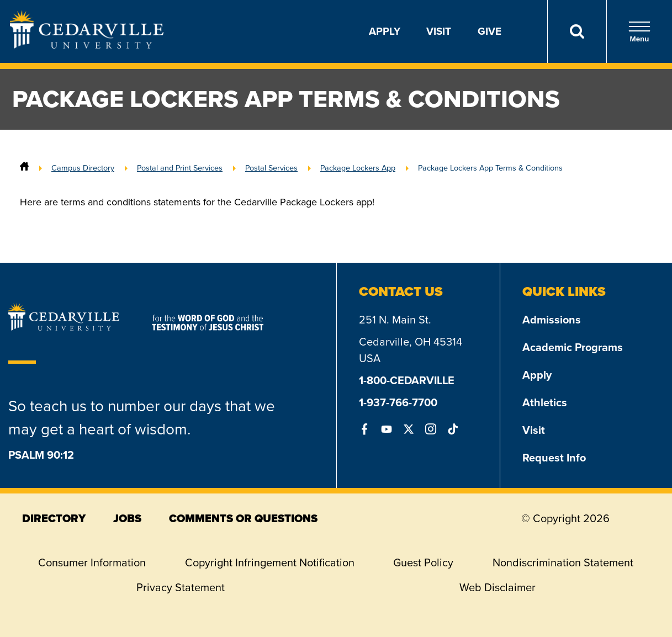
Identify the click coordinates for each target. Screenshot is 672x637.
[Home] (24, 168)
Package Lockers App (358, 168)
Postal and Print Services (180, 168)
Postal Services (271, 168)
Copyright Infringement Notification (270, 562)
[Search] (577, 31)
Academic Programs (573, 347)
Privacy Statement (181, 587)
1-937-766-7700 (398, 402)
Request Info (554, 458)
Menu (639, 32)
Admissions (552, 320)
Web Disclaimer (498, 587)
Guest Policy (423, 562)
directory (54, 518)
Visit (439, 31)
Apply (385, 31)
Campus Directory (83, 168)
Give (490, 31)
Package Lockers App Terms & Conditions (490, 168)
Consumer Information (92, 562)
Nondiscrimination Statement (563, 562)
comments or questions (243, 518)
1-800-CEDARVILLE (407, 380)
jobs (127, 518)
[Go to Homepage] (87, 45)
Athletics (545, 402)
